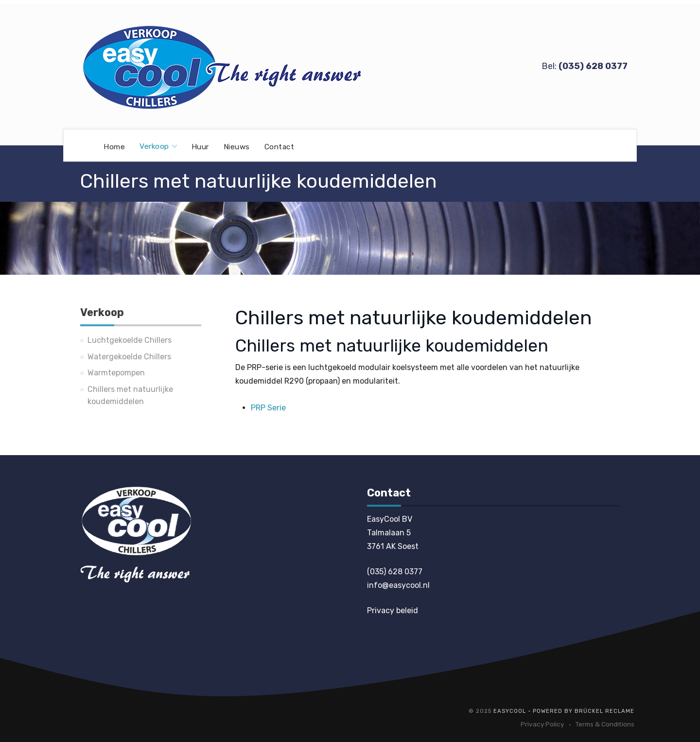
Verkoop (158, 146)
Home (114, 146)
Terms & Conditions (605, 724)
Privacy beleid (393, 610)
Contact (280, 146)
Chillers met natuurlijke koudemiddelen (130, 396)
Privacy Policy (542, 724)
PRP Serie (268, 408)
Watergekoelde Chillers (129, 357)
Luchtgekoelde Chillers (130, 340)
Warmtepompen (116, 373)
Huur (200, 146)
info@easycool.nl (398, 585)
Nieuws (237, 146)
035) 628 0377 (594, 66)
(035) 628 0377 (395, 572)
